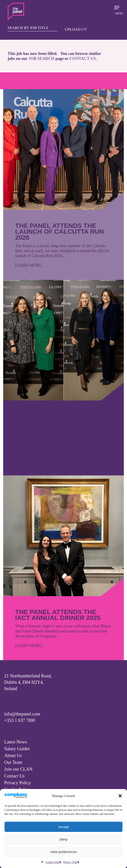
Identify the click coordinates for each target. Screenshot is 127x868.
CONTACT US (83, 59)
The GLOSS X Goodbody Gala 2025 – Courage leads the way (63, 422)
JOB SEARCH (41, 59)
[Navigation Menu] (117, 10)
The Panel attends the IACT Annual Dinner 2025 (58, 615)
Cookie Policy (53, 862)
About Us (13, 755)
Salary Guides (17, 749)
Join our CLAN (18, 769)
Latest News (16, 742)
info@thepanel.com (22, 714)
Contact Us (14, 776)
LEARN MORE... (30, 265)
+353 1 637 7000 (20, 720)
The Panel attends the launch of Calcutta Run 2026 (60, 232)
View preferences (64, 852)
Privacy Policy (71, 862)
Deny (63, 839)
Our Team (13, 762)
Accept (64, 827)
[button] (120, 796)
